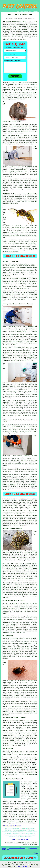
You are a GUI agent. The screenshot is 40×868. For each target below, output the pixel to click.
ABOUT (26, 12)
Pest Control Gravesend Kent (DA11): (15, 21)
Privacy (36, 853)
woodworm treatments (17, 805)
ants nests (29, 182)
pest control (33, 126)
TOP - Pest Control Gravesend (12, 826)
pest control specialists (26, 514)
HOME (18, 12)
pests (16, 83)
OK (31, 867)
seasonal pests (22, 97)
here (25, 525)
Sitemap (4, 848)
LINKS (22, 12)
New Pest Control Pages (17, 848)
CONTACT (30, 12)
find (7, 751)
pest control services (26, 522)
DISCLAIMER (35, 12)
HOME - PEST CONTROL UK (20, 840)
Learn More (22, 867)
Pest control (7, 499)
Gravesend (24, 499)
